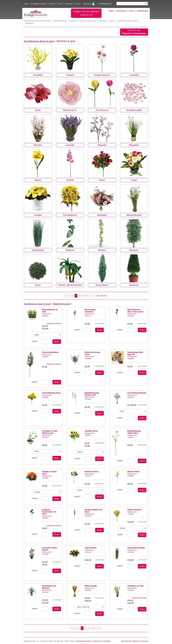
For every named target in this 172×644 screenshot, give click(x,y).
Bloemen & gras (62, 304)
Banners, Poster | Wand (88, 21)
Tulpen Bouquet (134, 510)
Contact (78, 4)
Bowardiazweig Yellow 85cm (134, 432)
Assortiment (121, 11)
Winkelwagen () (105, 4)
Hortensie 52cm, (92, 472)
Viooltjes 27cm (91, 431)
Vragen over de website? (86, 13)
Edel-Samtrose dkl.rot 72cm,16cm (135, 311)
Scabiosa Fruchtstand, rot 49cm (49, 512)
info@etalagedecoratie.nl (83, 641)
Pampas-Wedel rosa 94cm (93, 511)
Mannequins (29, 23)
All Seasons (73, 21)
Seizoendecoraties (60, 21)
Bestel (57, 342)
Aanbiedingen (142, 11)
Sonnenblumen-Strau (51, 393)
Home (26, 4)
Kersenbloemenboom (137, 393)
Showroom (52, 4)
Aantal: (35, 341)
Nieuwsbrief (69, 4)
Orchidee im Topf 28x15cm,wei (49, 432)
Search (146, 4)
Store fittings (103, 21)
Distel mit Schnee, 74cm (93, 353)
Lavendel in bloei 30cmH (49, 549)
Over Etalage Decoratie (38, 4)
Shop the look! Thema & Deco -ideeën (37, 21)
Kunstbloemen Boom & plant (127, 21)
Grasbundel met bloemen (49, 587)
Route (60, 4)
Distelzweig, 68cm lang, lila (135, 353)
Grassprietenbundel (136, 548)
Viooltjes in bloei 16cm (49, 473)
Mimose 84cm (133, 472)
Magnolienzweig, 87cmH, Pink (92, 394)
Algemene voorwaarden (140, 641)
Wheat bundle (91, 586)
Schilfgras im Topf (135, 586)
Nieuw (131, 11)
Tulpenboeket (91, 548)
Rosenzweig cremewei (90, 311)
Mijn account (88, 4)
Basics (112, 21)
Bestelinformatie (127, 641)
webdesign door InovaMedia (102, 641)
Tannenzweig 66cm (50, 352)
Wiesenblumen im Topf (50, 311)
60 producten (102, 296)
